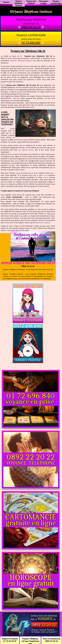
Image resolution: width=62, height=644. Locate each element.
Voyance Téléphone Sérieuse (19, 3)
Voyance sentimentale (56, 2)
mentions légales (44, 636)
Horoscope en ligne (43, 2)
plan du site (32, 636)
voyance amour (28, 150)
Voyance (6, 2)
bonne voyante (44, 223)
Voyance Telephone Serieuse (31, 12)
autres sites (55, 636)
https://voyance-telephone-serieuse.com (31, 613)
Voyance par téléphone (31, 2)
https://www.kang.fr (23, 629)
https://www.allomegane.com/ (31, 632)
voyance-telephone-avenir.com (42, 629)
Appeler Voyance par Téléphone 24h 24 (28, 263)
